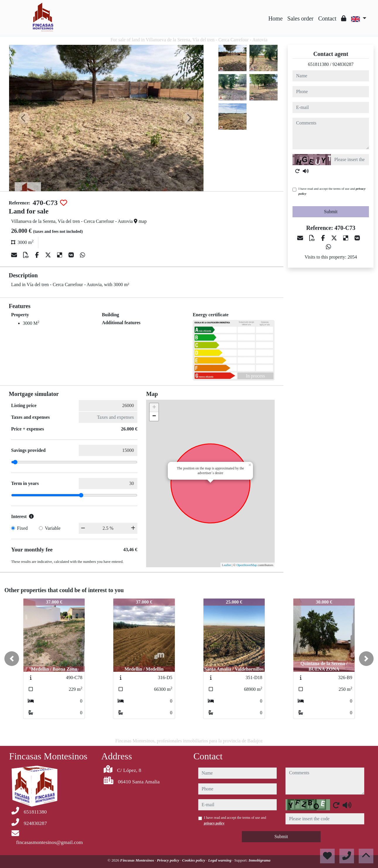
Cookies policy (194, 860)
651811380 (318, 64)
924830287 (343, 64)
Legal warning (220, 860)
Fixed (22, 528)
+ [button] (154, 408)
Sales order (300, 18)
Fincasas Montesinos (137, 860)
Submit (331, 212)
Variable (53, 528)
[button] (12, 659)
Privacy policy (169, 860)
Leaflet (226, 565)
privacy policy (214, 823)
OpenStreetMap (247, 565)
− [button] (154, 416)
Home (275, 18)
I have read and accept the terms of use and (332, 191)
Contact (327, 18)
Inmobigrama (260, 860)
